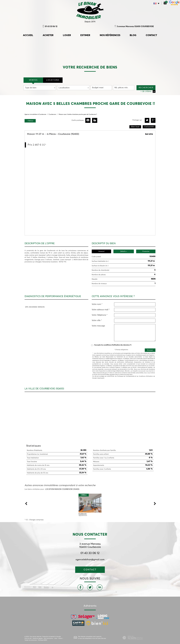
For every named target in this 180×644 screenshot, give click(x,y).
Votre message (98, 326)
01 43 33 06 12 (90, 553)
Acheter (48, 35)
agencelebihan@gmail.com (90, 560)
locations (53, 80)
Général (101, 251)
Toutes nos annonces (31, 640)
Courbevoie (52, 114)
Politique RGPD (43, 640)
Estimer (85, 35)
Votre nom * (97, 304)
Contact (151, 35)
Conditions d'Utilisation (146, 376)
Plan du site (28, 638)
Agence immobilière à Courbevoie (35, 114)
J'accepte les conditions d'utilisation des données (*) (113, 345)
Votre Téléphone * (100, 315)
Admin (60, 638)
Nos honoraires (48, 638)
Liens (56, 638)
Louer (67, 35)
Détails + (124, 251)
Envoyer (150, 350)
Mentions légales (38, 638)
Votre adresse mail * (101, 310)
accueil (28, 35)
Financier (146, 251)
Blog (133, 35)
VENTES (33, 80)
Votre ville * (97, 321)
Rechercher (146, 88)
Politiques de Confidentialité (126, 376)
